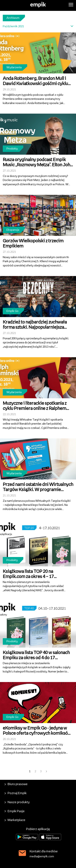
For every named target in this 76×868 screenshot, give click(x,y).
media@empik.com (42, 856)
